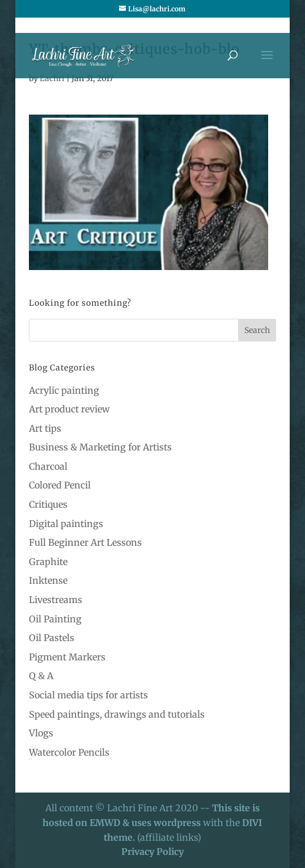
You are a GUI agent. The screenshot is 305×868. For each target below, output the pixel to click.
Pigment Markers (67, 657)
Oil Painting (55, 619)
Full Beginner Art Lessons (85, 542)
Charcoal (48, 466)
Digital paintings (66, 524)
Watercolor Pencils (69, 752)
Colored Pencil (60, 485)
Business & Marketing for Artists (100, 447)
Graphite (48, 562)
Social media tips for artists (88, 695)
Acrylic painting (64, 390)
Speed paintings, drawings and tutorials (117, 714)
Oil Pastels (52, 638)
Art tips (45, 428)
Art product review (69, 409)
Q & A (41, 676)
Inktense (48, 580)
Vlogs (41, 733)
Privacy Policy (152, 852)
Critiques (48, 504)
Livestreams (56, 600)
